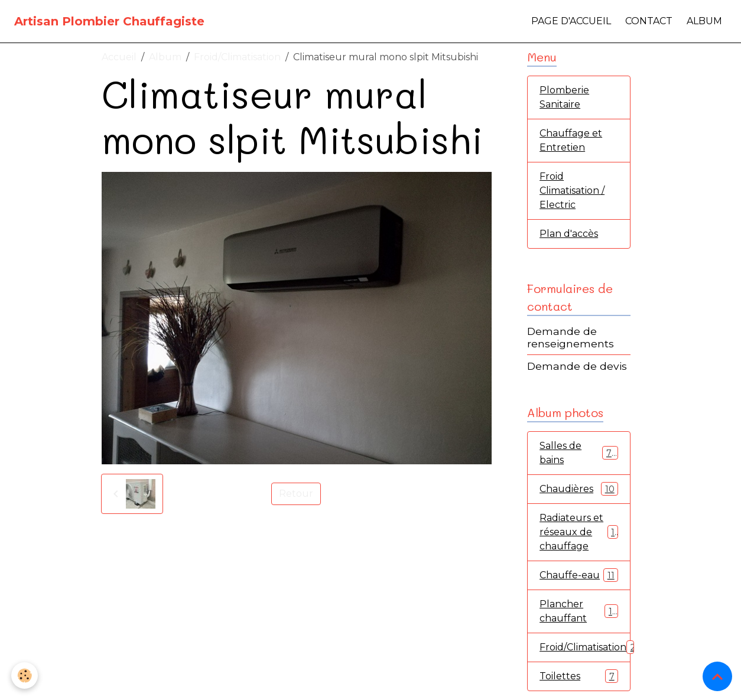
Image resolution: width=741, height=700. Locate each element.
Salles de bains (579, 453)
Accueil (119, 57)
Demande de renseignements (571, 337)
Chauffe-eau (579, 575)
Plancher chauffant (579, 611)
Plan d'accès (569, 234)
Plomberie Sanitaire (564, 97)
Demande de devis (577, 366)
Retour (296, 494)
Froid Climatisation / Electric (572, 191)
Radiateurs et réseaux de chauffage (579, 532)
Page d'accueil (571, 21)
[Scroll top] (717, 676)
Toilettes (579, 676)
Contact (649, 21)
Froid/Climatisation (237, 57)
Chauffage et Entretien (571, 140)
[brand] (109, 21)
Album (704, 21)
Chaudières (579, 489)
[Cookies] (25, 675)
